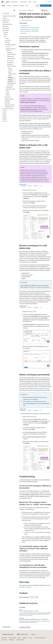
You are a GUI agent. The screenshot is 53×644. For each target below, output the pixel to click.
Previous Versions (13, 638)
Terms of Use (4, 640)
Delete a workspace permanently (29, 109)
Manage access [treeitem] (10, 56)
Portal (38, 6)
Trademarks (11, 640)
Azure (24, 10)
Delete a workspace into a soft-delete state (29, 29)
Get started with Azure (46, 6)
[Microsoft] (3, 2)
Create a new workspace (30, 532)
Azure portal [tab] (23, 186)
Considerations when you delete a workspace (30, 27)
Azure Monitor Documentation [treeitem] (9, 16)
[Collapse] (14, 10)
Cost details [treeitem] (7, 43)
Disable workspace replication (28, 102)
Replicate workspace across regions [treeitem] (11, 84)
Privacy (30, 638)
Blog (19, 638)
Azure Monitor (30, 10)
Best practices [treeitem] (8, 41)
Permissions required (25, 26)
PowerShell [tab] (36, 186)
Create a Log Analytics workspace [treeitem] (11, 53)
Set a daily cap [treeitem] (10, 61)
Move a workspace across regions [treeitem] (12, 74)
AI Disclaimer (4, 638)
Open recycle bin (47, 493)
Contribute (25, 638)
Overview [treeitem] (6, 32)
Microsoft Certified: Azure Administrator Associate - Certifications (34, 619)
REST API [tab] (30, 186)
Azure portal (33, 190)
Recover (27, 523)
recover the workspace (29, 403)
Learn (20, 10)
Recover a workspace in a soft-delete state (29, 31)
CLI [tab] (41, 186)
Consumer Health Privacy (40, 638)
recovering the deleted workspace (36, 161)
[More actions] (50, 10)
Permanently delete (29, 527)
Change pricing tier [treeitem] (11, 58)
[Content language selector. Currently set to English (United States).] (8, 634)
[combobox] (9, 13)
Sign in (50, 2)
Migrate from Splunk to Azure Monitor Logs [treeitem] (10, 106)
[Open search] (47, 2)
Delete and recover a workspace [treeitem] (11, 79)
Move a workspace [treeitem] (11, 69)
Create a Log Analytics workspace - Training (29, 611)
